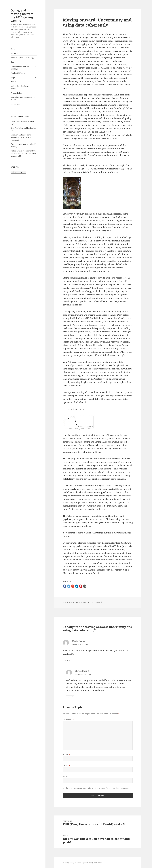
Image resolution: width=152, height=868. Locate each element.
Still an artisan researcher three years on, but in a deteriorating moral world (24, 153)
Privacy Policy (16, 93)
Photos (13, 82)
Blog (12, 62)
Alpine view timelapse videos (20, 87)
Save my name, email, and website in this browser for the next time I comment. (97, 788)
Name (66, 755)
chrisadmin (82, 602)
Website (67, 777)
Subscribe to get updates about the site (23, 99)
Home (13, 49)
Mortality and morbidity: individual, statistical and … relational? (22, 137)
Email (66, 766)
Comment (68, 720)
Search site (15, 53)
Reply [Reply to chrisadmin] (70, 697)
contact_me (15, 104)
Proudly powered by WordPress (89, 862)
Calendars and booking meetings (20, 68)
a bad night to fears (88, 37)
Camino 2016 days (18, 73)
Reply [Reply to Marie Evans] (67, 661)
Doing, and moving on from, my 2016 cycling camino (22, 15)
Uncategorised (96, 602)
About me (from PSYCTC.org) (22, 58)
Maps (13, 77)
